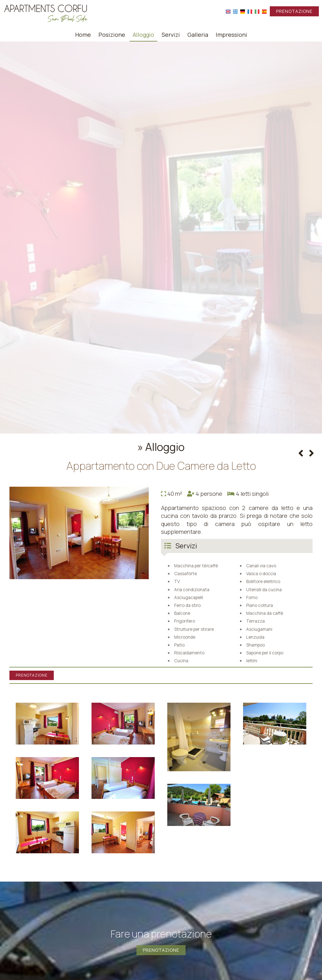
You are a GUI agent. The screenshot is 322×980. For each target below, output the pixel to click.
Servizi (171, 35)
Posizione (112, 35)
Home (83, 35)
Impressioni (231, 35)
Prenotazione (294, 11)
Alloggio (143, 35)
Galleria (198, 35)
